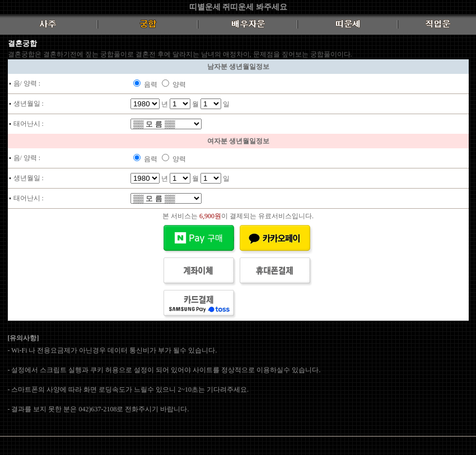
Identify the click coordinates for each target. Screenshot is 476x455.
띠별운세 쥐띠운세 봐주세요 (238, 7)
